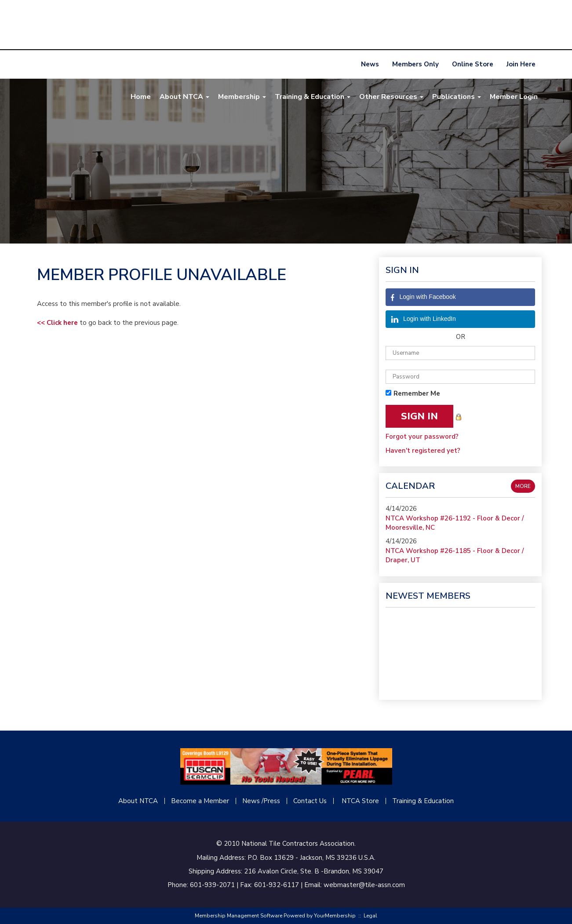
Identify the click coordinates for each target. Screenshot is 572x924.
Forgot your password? (422, 437)
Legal (370, 916)
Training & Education (313, 97)
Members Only (415, 64)
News (370, 64)
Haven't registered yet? (423, 451)
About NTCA (184, 97)
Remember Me (417, 393)
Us (322, 801)
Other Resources (391, 97)
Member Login (514, 97)
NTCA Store (360, 801)
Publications (457, 97)
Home (141, 97)
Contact (305, 801)
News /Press (261, 801)
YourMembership (335, 916)
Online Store (473, 64)
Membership (242, 97)
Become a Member (200, 801)
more (523, 486)
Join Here (521, 64)
